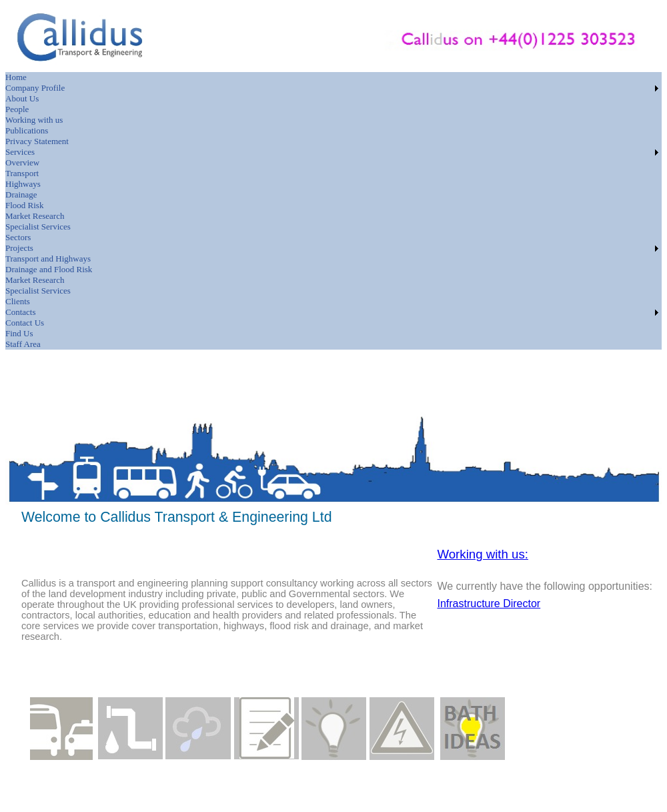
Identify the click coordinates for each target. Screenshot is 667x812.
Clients (18, 301)
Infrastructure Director (489, 603)
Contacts (21, 312)
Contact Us (25, 323)
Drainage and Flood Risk (49, 269)
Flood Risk (24, 205)
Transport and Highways (48, 259)
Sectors (18, 237)
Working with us (34, 120)
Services (20, 152)
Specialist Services (38, 227)
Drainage (21, 194)
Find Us (19, 333)
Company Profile (35, 88)
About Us (22, 98)
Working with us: (483, 554)
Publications (27, 130)
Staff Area (23, 344)
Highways (23, 184)
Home (16, 77)
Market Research (35, 216)
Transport (22, 173)
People (17, 109)
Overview (22, 162)
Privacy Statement (37, 141)
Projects (19, 248)
